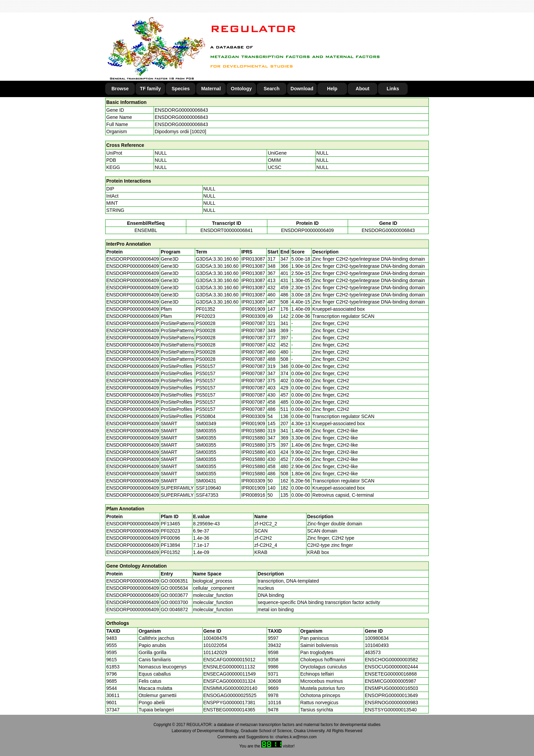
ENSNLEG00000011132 (229, 667)
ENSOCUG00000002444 (391, 667)
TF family (150, 89)
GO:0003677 (174, 595)
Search (272, 89)
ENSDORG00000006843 (181, 110)
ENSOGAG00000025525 (230, 695)
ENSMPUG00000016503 (391, 688)
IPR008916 (253, 495)
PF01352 (170, 552)
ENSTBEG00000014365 (229, 710)
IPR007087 (253, 323)
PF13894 (170, 545)
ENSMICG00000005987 (390, 681)
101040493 (377, 645)
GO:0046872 (174, 610)
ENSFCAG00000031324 (229, 681)
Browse (120, 89)
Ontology (241, 89)
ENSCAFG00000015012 (229, 660)
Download (302, 89)
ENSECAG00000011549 (230, 674)
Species (181, 89)
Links (393, 89)
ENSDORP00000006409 (307, 230)
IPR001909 (253, 309)
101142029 (215, 652)
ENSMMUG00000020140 (230, 688)
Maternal (211, 89)
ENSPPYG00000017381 (229, 703)
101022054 (215, 645)
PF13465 (170, 524)
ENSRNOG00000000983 (391, 703)
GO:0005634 (174, 588)
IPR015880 (253, 431)
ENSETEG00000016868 (391, 674)
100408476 (215, 638)
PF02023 (170, 531)
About (362, 89)
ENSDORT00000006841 (226, 230)
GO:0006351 (174, 581)
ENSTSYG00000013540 (391, 710)
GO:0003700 (174, 602)
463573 (373, 652)
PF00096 (170, 538)
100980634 (377, 638)
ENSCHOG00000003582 (391, 660)
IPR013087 (253, 259)
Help (332, 89)
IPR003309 (253, 316)
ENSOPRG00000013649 (391, 695)
